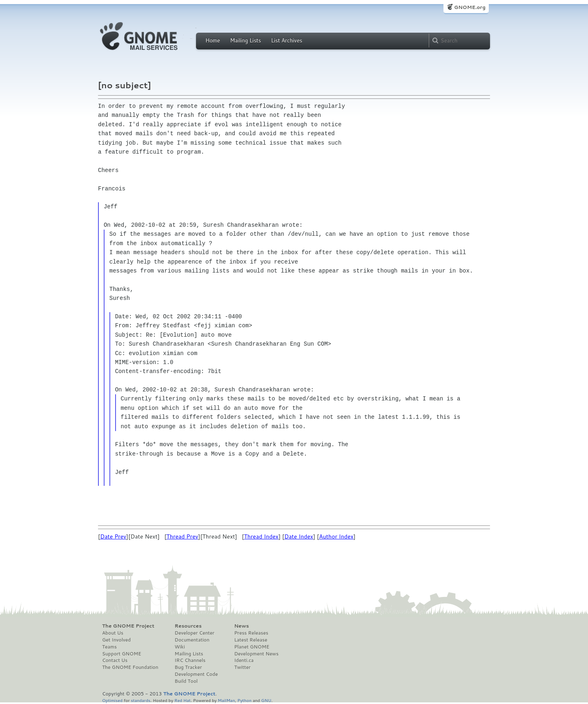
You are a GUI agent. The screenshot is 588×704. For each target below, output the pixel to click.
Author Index (336, 536)
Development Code (196, 674)
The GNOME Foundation (130, 667)
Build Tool (186, 681)
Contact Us (115, 660)
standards (140, 700)
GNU (266, 700)
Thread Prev (183, 536)
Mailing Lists (245, 40)
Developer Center (195, 633)
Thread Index (261, 536)
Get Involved (116, 640)
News (241, 626)
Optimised (112, 700)
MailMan (226, 700)
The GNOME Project (128, 626)
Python (244, 700)
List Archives (287, 40)
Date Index (299, 536)
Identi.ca (244, 660)
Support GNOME (122, 654)
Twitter (242, 667)
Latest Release (251, 640)
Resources (188, 626)
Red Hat (183, 700)
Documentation (192, 640)
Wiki (180, 647)
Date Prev (113, 536)
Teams (109, 647)
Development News (256, 654)
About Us (113, 633)
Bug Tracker (188, 667)
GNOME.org (470, 7)
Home (213, 40)
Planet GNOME (252, 647)
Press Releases (251, 633)
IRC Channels (190, 660)
